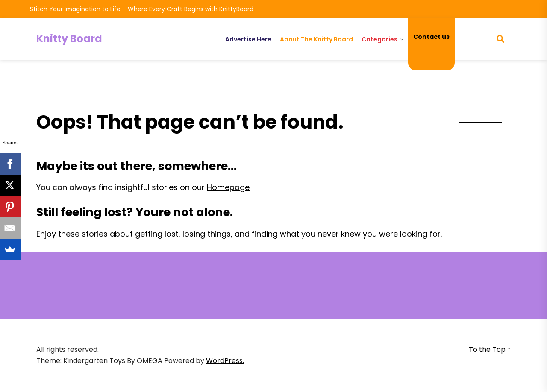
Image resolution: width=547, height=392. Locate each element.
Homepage (228, 187)
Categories (379, 39)
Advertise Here (248, 39)
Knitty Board (69, 39)
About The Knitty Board (316, 39)
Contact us (431, 37)
